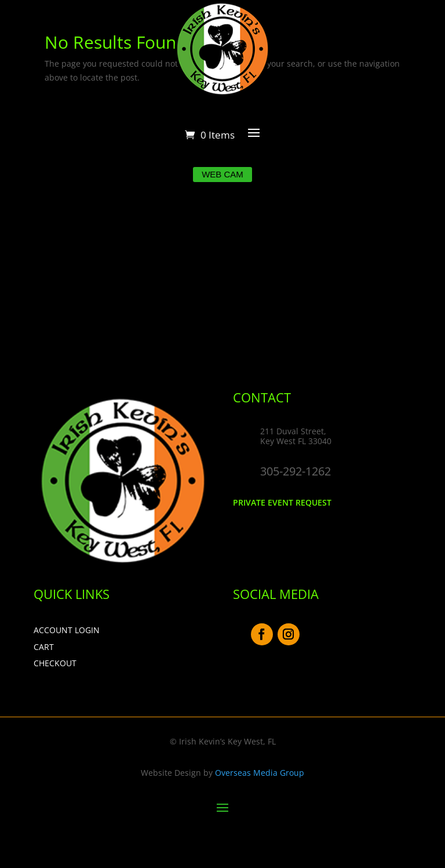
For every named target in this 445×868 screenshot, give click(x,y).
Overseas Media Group (260, 773)
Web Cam (222, 174)
